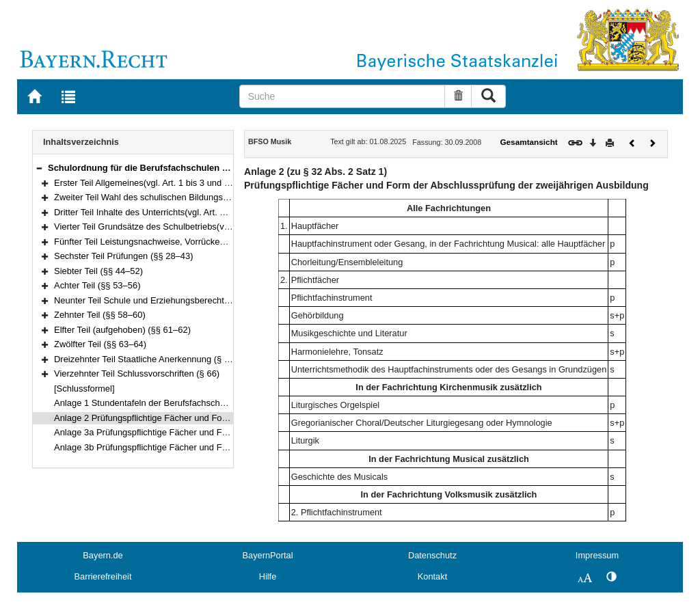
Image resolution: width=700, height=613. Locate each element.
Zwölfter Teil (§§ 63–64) (100, 344)
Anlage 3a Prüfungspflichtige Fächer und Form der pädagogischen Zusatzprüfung (214, 432)
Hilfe (268, 576)
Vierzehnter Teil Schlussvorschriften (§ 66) (137, 373)
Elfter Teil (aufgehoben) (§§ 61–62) (122, 330)
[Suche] (342, 96)
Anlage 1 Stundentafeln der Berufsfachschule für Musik (162, 403)
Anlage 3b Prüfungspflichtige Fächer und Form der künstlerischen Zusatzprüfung (212, 447)
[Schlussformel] (84, 389)
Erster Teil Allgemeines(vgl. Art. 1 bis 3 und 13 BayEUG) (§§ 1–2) (181, 183)
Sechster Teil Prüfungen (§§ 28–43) (124, 256)
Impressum (597, 555)
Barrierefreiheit (103, 576)
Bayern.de (103, 555)
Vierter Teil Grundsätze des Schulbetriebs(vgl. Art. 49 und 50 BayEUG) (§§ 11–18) (215, 227)
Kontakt (432, 576)
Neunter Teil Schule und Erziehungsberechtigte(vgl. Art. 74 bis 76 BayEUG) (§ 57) (214, 300)
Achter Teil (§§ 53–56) (97, 285)
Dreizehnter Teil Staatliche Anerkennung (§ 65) (146, 359)
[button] (39, 168)
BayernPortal (268, 555)
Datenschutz (432, 555)
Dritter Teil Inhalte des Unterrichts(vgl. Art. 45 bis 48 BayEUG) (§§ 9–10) (195, 212)
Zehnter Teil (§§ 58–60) (100, 315)
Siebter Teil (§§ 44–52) (98, 271)
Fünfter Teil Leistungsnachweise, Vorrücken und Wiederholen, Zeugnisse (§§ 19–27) (219, 242)
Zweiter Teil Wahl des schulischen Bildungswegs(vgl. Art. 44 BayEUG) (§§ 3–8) (209, 197)
